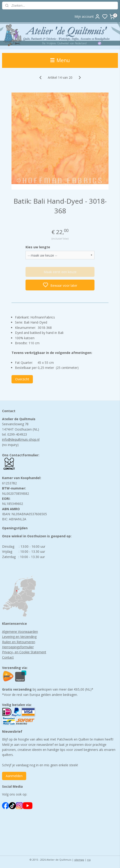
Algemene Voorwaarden (20, 632)
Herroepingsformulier (18, 647)
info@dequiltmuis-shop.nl (21, 439)
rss (89, 860)
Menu (60, 60)
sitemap (79, 860)
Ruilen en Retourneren (19, 642)
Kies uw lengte (38, 247)
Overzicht (22, 379)
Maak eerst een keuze (60, 272)
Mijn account (87, 17)
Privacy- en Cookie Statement (24, 652)
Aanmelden (14, 776)
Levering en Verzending (19, 637)
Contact (8, 657)
